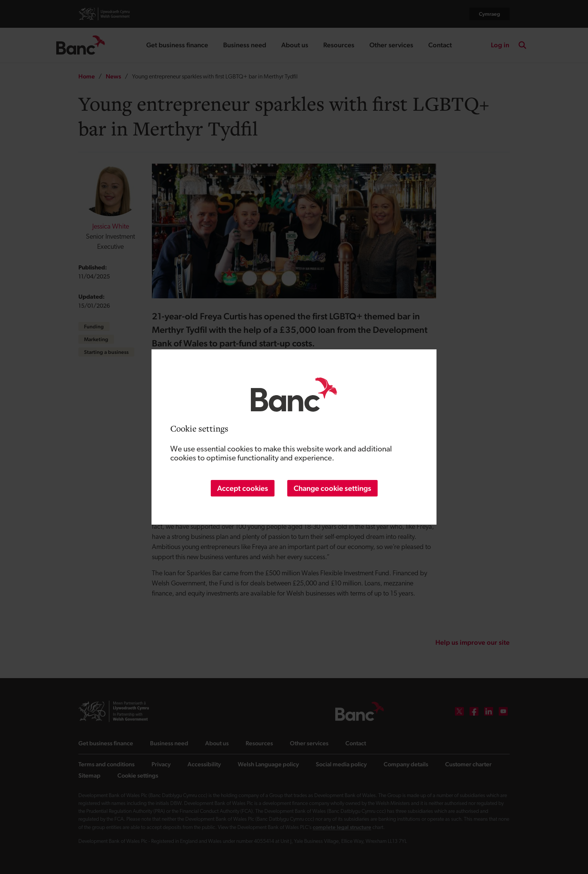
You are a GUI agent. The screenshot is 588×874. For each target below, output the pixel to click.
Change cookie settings (332, 488)
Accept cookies (243, 488)
